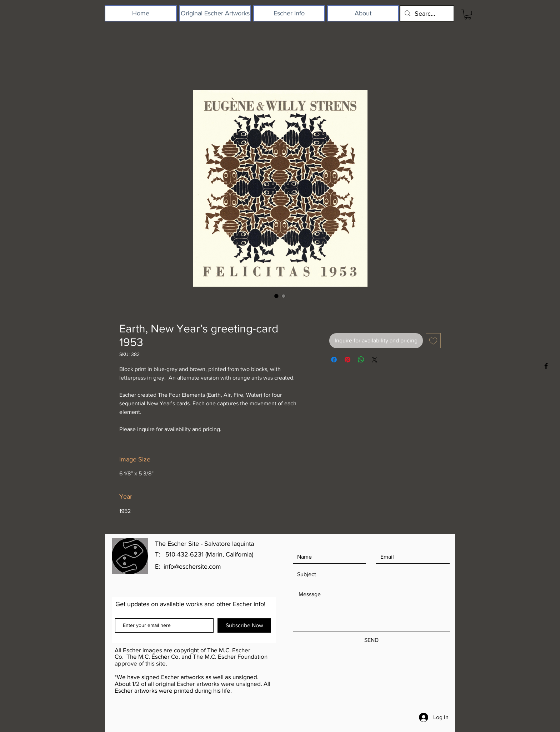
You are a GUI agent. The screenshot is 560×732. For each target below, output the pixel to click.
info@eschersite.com (192, 567)
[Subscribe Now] (244, 625)
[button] (468, 14)
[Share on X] (375, 360)
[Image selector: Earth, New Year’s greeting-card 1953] (276, 296)
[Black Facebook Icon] (546, 366)
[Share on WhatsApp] (361, 360)
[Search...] (427, 13)
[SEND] (371, 640)
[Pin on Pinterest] (347, 360)
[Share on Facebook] (334, 360)
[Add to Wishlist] (433, 341)
